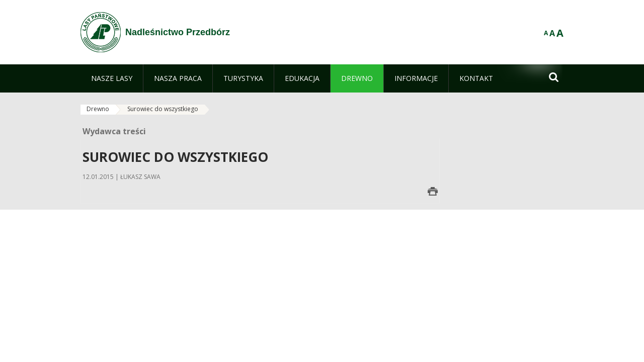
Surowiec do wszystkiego (163, 109)
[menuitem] (112, 78)
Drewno (98, 109)
